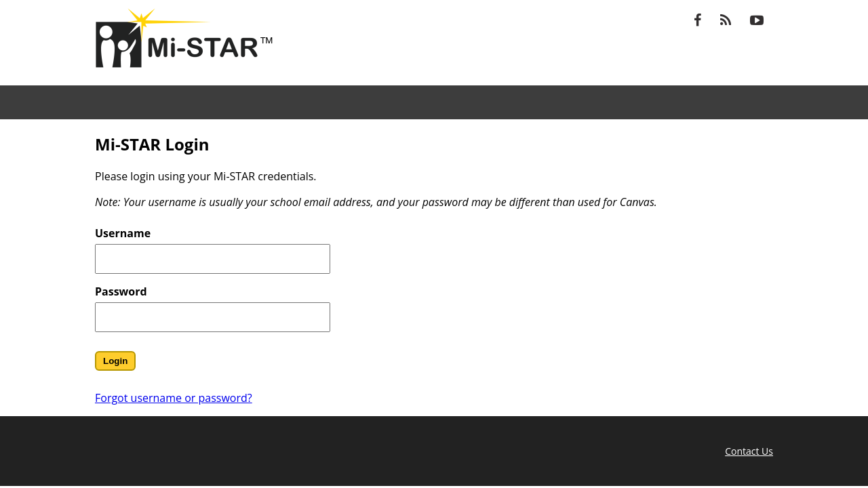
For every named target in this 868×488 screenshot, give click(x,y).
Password (121, 291)
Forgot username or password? (174, 398)
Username (123, 233)
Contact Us (749, 451)
